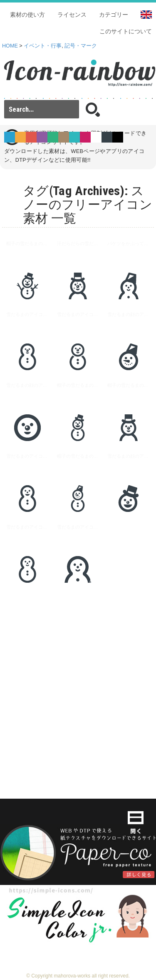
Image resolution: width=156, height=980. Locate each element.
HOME (10, 46)
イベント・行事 (43, 46)
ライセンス (72, 15)
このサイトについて (126, 31)
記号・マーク (81, 46)
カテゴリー (114, 15)
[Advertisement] (78, 683)
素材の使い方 (27, 15)
